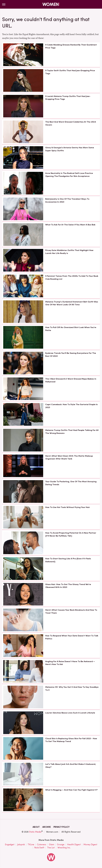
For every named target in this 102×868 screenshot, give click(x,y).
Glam (52, 845)
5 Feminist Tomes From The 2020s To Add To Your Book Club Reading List (72, 277)
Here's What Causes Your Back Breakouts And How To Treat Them (71, 611)
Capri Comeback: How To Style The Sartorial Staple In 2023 (72, 406)
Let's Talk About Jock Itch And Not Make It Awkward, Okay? (71, 766)
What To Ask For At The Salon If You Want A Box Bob (70, 225)
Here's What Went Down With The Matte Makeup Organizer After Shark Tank (69, 457)
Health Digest (74, 845)
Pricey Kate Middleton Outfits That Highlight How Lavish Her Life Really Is (69, 252)
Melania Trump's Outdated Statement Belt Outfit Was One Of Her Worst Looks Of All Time (72, 303)
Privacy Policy (62, 827)
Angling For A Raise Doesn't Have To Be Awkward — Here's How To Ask (70, 663)
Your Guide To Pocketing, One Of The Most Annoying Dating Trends (71, 483)
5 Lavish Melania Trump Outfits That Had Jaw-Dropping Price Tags (68, 98)
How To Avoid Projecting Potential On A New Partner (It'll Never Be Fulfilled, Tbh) (71, 534)
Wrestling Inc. (64, 848)
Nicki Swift (39, 848)
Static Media (35, 832)
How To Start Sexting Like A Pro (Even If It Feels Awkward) (68, 560)
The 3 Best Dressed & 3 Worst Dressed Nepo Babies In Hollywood (71, 380)
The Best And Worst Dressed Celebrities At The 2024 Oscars (71, 123)
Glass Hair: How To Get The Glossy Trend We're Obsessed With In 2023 (68, 586)
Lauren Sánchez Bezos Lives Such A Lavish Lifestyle (70, 713)
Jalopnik (21, 845)
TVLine (31, 845)
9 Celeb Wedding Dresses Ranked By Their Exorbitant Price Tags (71, 46)
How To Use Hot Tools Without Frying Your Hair (68, 507)
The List (51, 848)
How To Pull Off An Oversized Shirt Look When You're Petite (71, 329)
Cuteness (42, 845)
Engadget (10, 845)
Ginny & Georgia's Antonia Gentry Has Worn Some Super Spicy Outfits (70, 149)
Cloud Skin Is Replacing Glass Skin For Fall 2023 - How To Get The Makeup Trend (71, 740)
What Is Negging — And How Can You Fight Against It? (71, 790)
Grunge (61, 845)
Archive (47, 827)
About (36, 827)
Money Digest (90, 845)
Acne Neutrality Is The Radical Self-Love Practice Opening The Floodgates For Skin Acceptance (69, 175)
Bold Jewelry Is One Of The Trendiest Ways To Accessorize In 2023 (67, 200)
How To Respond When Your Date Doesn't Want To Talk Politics (72, 637)
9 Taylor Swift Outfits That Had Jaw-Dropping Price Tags (70, 72)
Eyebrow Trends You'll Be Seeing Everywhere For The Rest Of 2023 (71, 355)
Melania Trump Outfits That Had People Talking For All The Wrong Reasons (72, 432)
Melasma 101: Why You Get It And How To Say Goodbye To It (72, 688)
